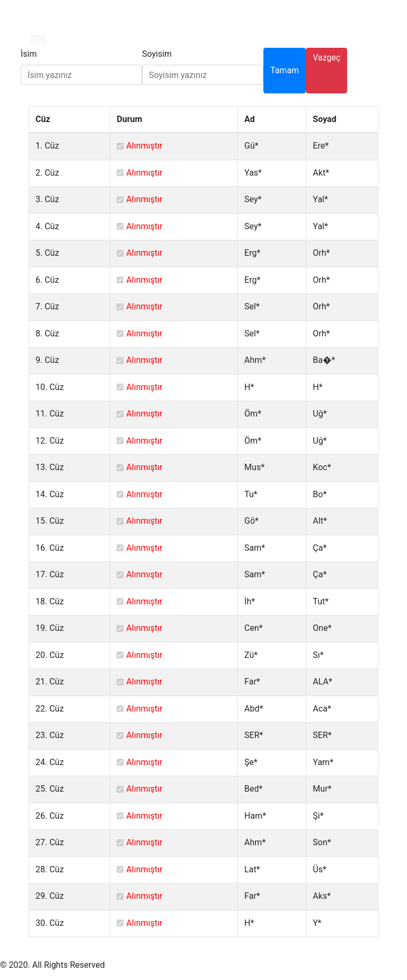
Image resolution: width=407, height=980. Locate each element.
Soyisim (157, 54)
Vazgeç (326, 58)
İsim (29, 54)
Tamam (285, 70)
